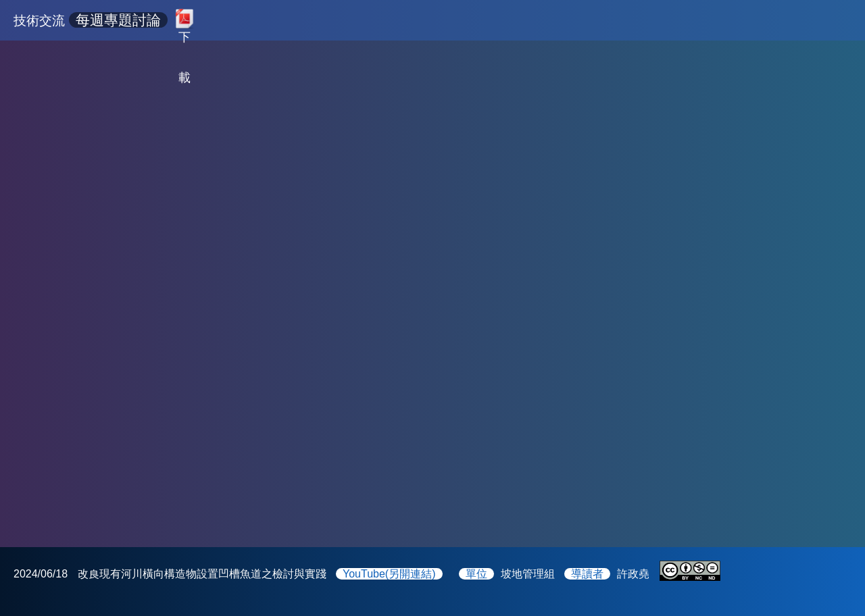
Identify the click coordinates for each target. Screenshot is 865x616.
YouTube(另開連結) (389, 574)
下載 (184, 34)
